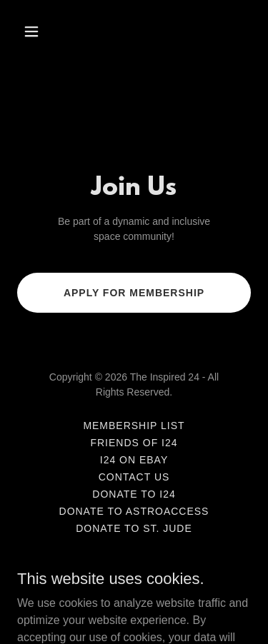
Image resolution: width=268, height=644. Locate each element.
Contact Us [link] (134, 477)
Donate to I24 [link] (134, 494)
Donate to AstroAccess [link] (134, 511)
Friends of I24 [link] (134, 443)
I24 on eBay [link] (134, 460)
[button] (44, 31)
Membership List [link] (134, 426)
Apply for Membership (134, 293)
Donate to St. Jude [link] (134, 528)
